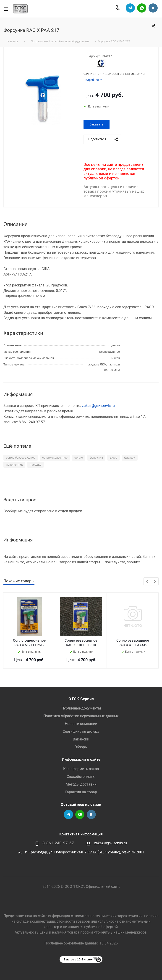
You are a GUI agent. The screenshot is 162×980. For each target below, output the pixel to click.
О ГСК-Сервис (81, 699)
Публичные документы (81, 708)
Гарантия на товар (81, 792)
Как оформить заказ (81, 769)
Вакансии (81, 739)
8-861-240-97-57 (58, 843)
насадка (35, 465)
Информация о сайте (81, 759)
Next (155, 582)
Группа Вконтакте (153, 8)
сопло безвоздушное (21, 458)
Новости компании (81, 724)
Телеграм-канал (130, 8)
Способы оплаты (81, 777)
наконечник (14, 465)
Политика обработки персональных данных (81, 716)
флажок (130, 458)
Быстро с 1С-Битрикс (78, 960)
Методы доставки (81, 784)
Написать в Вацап (142, 8)
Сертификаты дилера (81, 731)
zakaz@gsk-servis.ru (98, 406)
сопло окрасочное (55, 458)
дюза (114, 458)
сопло (79, 458)
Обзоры (81, 747)
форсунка (96, 458)
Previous (148, 582)
